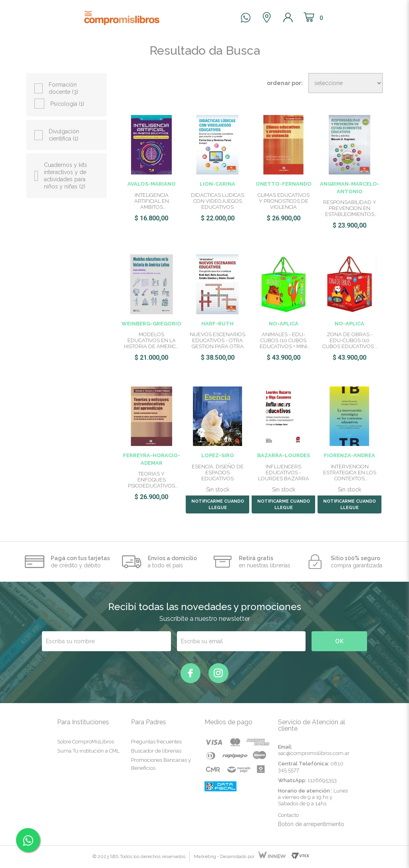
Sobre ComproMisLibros (85, 742)
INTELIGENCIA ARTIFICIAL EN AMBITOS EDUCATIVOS (152, 201)
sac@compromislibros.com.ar (314, 753)
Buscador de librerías (156, 751)
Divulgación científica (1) (64, 135)
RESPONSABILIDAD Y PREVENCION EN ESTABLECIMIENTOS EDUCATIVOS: (350, 208)
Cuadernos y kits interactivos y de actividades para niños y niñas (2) (66, 176)
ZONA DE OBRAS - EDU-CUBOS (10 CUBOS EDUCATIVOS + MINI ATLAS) (350, 340)
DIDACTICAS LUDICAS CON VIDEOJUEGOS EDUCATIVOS (217, 201)
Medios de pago (228, 722)
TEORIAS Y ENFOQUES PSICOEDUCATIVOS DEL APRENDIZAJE (151, 480)
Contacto (288, 815)
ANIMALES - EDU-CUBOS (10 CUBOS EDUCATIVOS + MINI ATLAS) (283, 340)
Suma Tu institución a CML (88, 751)
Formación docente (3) (64, 88)
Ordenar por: (285, 83)
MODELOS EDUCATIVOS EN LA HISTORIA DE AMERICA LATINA (152, 340)
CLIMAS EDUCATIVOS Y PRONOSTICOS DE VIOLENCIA (284, 201)
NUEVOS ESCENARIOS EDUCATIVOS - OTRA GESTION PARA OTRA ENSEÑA (217, 340)
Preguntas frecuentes (156, 742)
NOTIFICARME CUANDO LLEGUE (218, 504)
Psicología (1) (67, 104)
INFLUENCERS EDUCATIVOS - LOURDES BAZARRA (284, 473)
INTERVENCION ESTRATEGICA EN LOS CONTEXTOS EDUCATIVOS (350, 473)
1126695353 (322, 780)
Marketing (205, 856)
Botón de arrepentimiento (311, 824)
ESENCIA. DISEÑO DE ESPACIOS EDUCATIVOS (218, 473)
